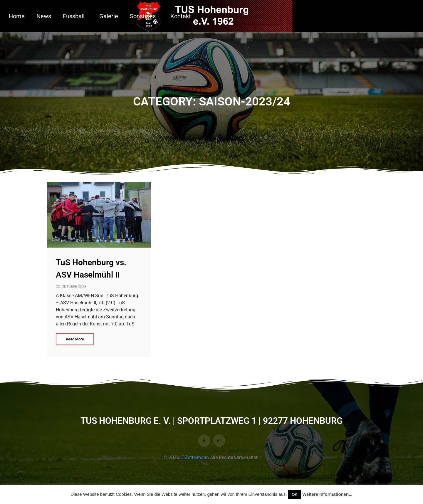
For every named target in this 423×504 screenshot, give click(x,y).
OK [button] (294, 494)
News (44, 16)
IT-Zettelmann (195, 457)
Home (17, 16)
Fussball (74, 16)
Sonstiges (143, 16)
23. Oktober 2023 (71, 287)
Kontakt (181, 16)
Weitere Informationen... (327, 494)
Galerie (109, 16)
